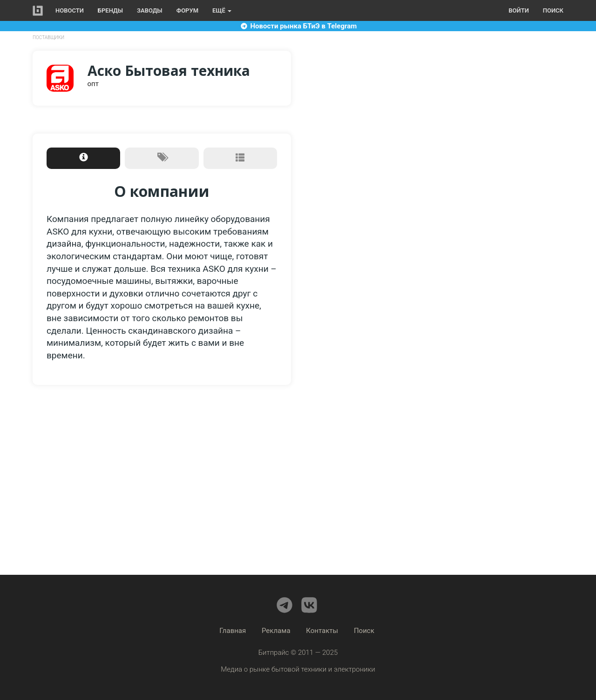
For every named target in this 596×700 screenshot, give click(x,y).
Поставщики (48, 37)
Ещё (222, 10)
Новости (70, 10)
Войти (518, 10)
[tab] (83, 158)
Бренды (110, 10)
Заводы (150, 10)
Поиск (553, 10)
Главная (233, 631)
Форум (187, 10)
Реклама (276, 631)
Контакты (322, 631)
